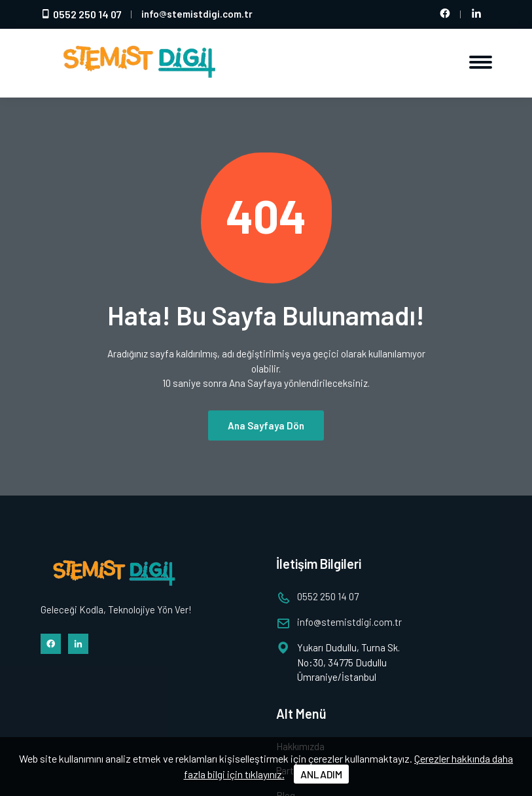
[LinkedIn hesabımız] (476, 14)
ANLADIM (321, 774)
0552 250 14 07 (81, 14)
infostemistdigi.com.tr (197, 14)
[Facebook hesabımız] (445, 14)
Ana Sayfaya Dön (266, 425)
